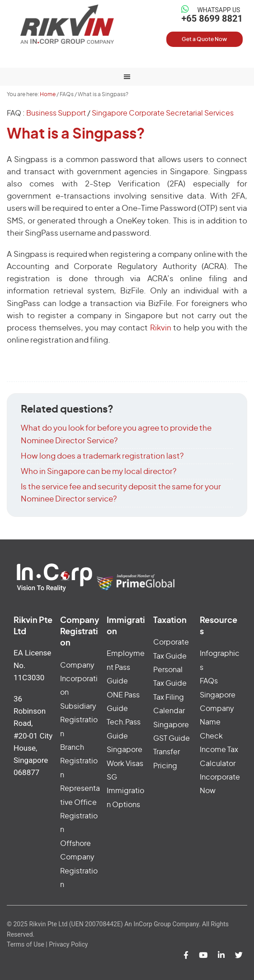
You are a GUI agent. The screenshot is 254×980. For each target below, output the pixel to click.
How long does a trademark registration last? (102, 456)
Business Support (56, 113)
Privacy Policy (68, 944)
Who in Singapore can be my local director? (99, 471)
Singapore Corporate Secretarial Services (163, 113)
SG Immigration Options (125, 791)
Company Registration (80, 632)
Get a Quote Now (204, 39)
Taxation (170, 621)
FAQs (209, 681)
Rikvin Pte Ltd (67, 24)
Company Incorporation (79, 679)
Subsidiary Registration (79, 720)
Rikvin (161, 328)
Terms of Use (26, 944)
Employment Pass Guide (126, 667)
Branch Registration (79, 761)
